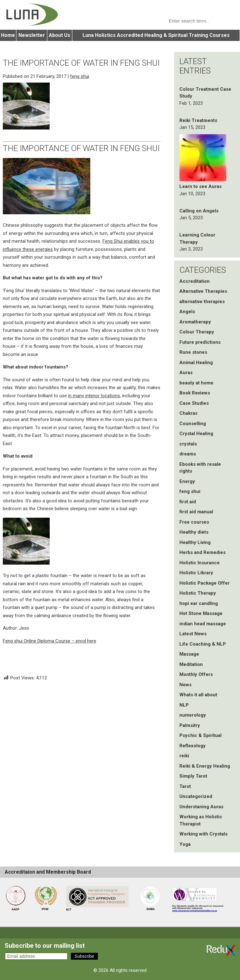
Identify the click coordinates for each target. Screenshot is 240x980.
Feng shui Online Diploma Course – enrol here (50, 641)
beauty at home (196, 383)
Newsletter (32, 35)
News (185, 685)
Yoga (185, 844)
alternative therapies (202, 302)
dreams (188, 454)
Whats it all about (198, 695)
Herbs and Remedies (202, 552)
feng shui (80, 76)
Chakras (188, 413)
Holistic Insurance (200, 563)
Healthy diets (194, 532)
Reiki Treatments (198, 120)
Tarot (185, 786)
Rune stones (193, 352)
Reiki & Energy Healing (205, 766)
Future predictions (200, 342)
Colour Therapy (197, 332)
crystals (188, 444)
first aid (188, 502)
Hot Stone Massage (201, 613)
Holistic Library (196, 573)
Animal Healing (196, 363)
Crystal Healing (196, 434)
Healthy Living (195, 542)
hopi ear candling (199, 603)
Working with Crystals (203, 834)
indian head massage (203, 624)
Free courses (194, 522)
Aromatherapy (195, 322)
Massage (189, 654)
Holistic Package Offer (205, 583)
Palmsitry (190, 725)
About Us (60, 35)
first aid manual (196, 512)
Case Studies (194, 403)
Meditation (191, 664)
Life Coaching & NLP (203, 644)
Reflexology (192, 746)
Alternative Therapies (203, 291)
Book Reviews (195, 393)
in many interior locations (94, 396)
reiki (184, 756)
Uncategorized (196, 796)
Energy (187, 481)
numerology (193, 715)
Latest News (193, 634)
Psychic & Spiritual (200, 735)
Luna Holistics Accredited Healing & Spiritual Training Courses (156, 35)
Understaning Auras (201, 807)
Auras (186, 373)
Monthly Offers (196, 674)
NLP (184, 705)
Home (8, 35)
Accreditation (195, 281)
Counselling (193, 424)
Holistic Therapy (198, 593)
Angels (187, 312)
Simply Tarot (193, 776)
